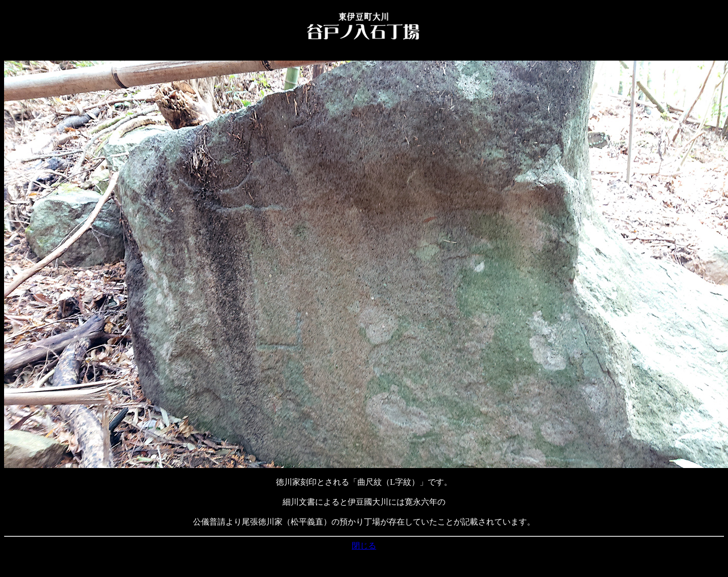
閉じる (364, 546)
